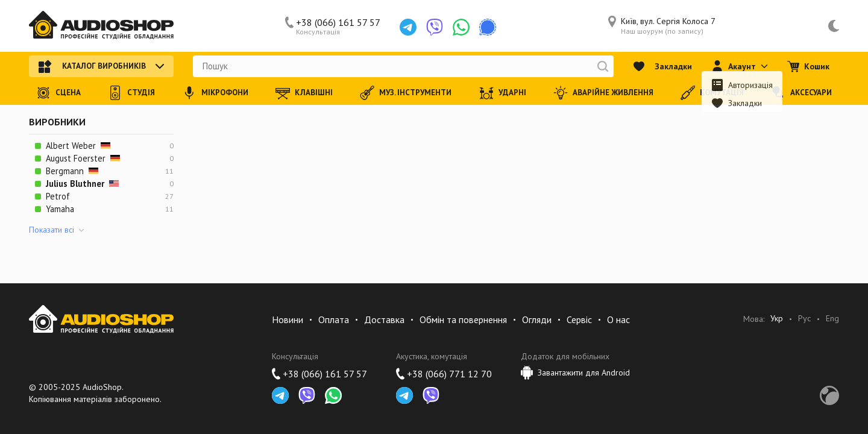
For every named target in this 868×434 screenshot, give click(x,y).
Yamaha (60, 209)
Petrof (58, 196)
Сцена (58, 93)
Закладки (662, 66)
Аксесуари (801, 93)
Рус (804, 319)
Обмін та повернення (463, 319)
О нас (618, 319)
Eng (832, 319)
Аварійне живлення (603, 93)
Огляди (537, 319)
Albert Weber (78, 146)
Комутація (712, 93)
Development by (829, 395)
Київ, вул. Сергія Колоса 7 (662, 26)
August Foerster (83, 158)
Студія (131, 93)
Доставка (384, 319)
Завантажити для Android (575, 373)
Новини (288, 319)
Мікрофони (215, 93)
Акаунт (740, 66)
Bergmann (72, 171)
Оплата (334, 319)
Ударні (503, 93)
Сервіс (579, 319)
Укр (777, 319)
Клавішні (304, 93)
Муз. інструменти (406, 93)
